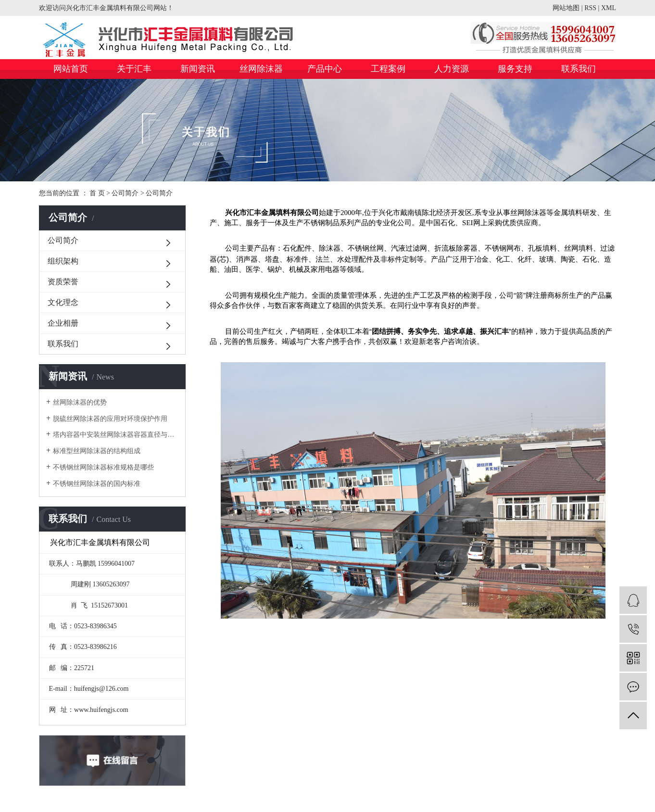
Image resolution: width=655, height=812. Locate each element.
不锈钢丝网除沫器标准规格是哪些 (103, 467)
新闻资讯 (198, 69)
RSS (590, 8)
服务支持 (515, 69)
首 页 (97, 193)
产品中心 (325, 69)
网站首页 (71, 69)
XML (609, 8)
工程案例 (388, 69)
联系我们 (579, 69)
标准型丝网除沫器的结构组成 (97, 451)
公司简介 (125, 193)
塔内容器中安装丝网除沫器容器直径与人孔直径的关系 (116, 435)
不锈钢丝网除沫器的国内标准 (97, 484)
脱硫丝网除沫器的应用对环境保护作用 (110, 419)
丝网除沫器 (261, 69)
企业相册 (63, 323)
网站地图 (566, 8)
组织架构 (63, 261)
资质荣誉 (63, 282)
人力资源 (452, 69)
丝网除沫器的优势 (80, 402)
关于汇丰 (134, 69)
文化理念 (63, 302)
